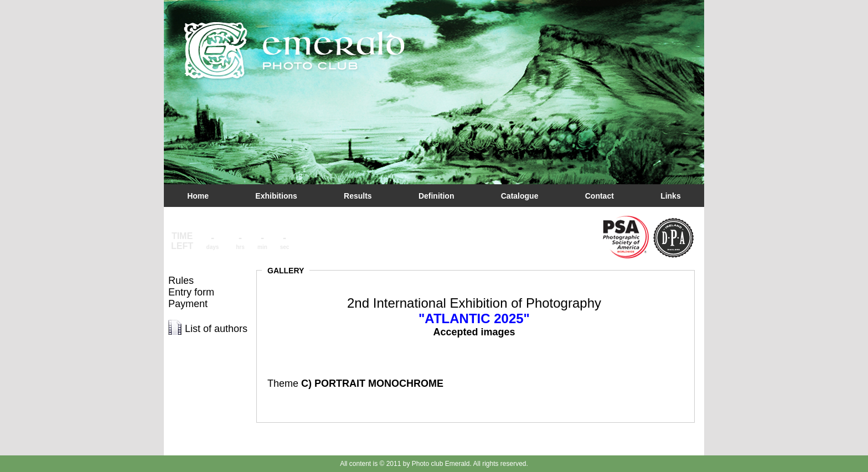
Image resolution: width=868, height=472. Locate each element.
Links (671, 196)
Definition (436, 196)
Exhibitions (276, 196)
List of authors (216, 329)
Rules (181, 281)
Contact (600, 196)
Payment (188, 304)
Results (358, 196)
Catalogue (520, 196)
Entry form (191, 292)
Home (198, 196)
